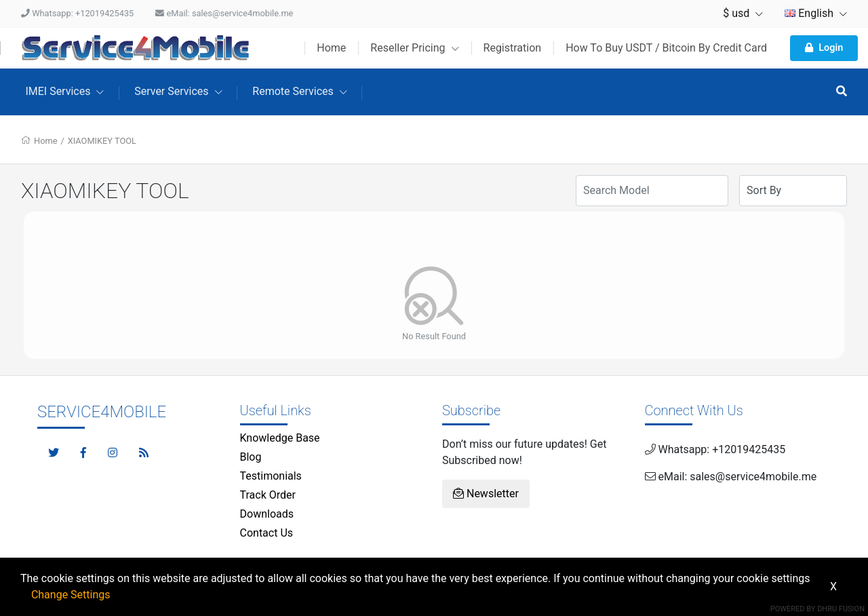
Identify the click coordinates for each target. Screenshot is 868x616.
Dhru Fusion (841, 609)
